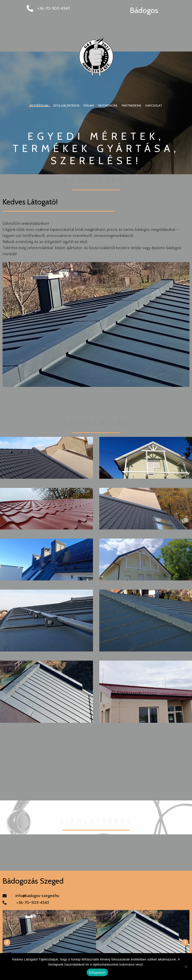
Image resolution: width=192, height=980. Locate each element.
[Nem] (186, 967)
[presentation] (7, 942)
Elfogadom (97, 973)
